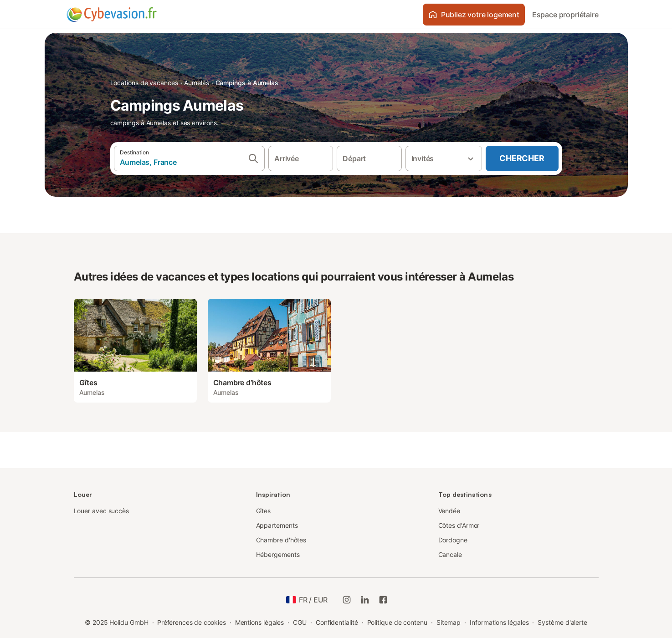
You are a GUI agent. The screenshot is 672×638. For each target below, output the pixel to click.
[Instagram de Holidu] (347, 600)
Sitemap (449, 622)
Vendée (449, 511)
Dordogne (453, 540)
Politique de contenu (397, 622)
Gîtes (264, 511)
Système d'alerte (562, 622)
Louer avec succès (102, 511)
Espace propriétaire (565, 15)
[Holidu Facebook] (383, 600)
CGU (300, 622)
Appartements (277, 525)
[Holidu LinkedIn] (365, 600)
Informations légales (499, 622)
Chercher (522, 158)
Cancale (450, 554)
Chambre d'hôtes (281, 540)
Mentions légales (260, 622)
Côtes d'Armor (459, 525)
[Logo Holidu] (112, 15)
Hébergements (278, 554)
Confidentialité (337, 622)
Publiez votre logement (474, 15)
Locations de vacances (144, 83)
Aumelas (196, 83)
